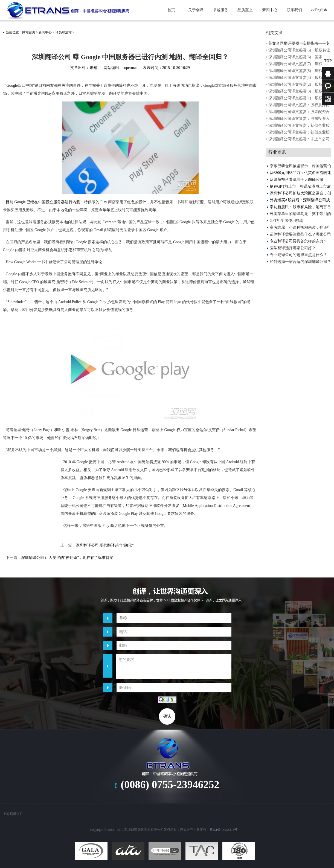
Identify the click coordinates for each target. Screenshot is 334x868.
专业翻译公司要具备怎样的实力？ (298, 241)
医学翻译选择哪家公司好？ (293, 248)
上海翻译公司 (13, 814)
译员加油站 (63, 32)
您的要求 (174, 667)
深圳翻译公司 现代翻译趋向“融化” (105, 545)
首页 (171, 10)
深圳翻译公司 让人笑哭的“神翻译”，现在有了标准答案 (67, 558)
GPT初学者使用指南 (287, 221)
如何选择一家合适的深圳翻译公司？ (300, 262)
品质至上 (245, 10)
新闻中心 (270, 10)
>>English (319, 10)
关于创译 (196, 10)
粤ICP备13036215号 (224, 830)
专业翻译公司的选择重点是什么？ (298, 255)
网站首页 (29, 32)
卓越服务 (220, 10)
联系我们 (294, 10)
